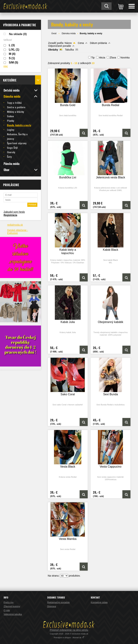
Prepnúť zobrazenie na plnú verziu (69, 630)
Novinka (125, 58)
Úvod (54, 33)
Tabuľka (69, 50)
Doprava (52, 606)
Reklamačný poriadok (58, 602)
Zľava (113, 58)
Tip (93, 58)
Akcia (102, 58)
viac (6, 66)
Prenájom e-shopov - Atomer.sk (69, 638)
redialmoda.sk (15, 225)
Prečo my (9, 602)
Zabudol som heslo (14, 212)
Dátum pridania (98, 43)
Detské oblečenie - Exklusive (18, 232)
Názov (68, 43)
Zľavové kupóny (12, 606)
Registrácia (10, 215)
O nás (7, 610)
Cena (81, 43)
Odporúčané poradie (60, 46)
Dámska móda (69, 33)
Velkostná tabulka (13, 614)
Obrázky (53, 50)
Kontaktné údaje (99, 602)
